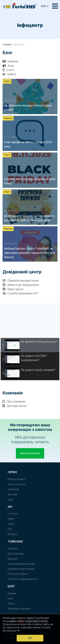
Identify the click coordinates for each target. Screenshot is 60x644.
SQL (10, 529)
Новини (10, 61)
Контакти (13, 549)
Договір (12, 494)
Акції (8, 66)
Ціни (10, 500)
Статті (9, 70)
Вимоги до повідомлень (21, 285)
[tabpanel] (30, 320)
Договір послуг (15, 406)
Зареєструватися (30, 453)
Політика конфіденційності (23, 579)
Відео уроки (13, 289)
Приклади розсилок (19, 609)
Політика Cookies (18, 574)
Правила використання (20, 281)
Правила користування (21, 569)
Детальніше (11, 631)
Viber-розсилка (16, 484)
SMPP (11, 519)
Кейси (9, 74)
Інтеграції (13, 489)
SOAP (11, 524)
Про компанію (14, 401)
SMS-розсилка (16, 479)
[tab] (30, 345)
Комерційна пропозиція (21, 564)
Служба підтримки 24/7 (20, 293)
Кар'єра (12, 559)
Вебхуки (13, 534)
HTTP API (13, 514)
